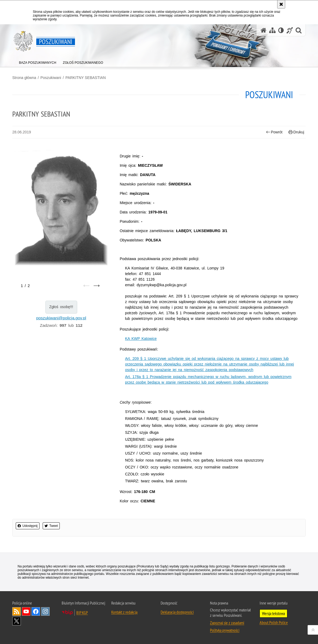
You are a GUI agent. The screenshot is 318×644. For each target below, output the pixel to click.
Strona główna (24, 78)
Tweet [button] (51, 526)
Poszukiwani (51, 78)
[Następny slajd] (97, 286)
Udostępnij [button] (28, 526)
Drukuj (296, 132)
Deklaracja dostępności (177, 612)
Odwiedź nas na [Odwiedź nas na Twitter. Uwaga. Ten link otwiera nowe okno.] (17, 621)
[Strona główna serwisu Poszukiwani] (264, 30)
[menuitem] (38, 61)
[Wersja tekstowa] (281, 30)
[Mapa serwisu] (272, 30)
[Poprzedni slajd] (86, 286)
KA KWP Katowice (141, 339)
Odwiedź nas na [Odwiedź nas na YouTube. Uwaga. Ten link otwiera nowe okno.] (26, 611)
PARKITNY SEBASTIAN (86, 78)
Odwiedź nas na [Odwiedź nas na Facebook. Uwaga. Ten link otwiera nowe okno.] (36, 611)
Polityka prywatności (225, 630)
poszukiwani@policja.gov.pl (61, 318)
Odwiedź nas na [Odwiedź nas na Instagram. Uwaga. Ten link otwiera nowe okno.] (45, 611)
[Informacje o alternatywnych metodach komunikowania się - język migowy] (290, 30)
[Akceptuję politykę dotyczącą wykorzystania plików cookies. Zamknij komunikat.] (281, 4)
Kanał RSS (17, 611)
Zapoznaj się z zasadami (227, 623)
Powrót (274, 132)
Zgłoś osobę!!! (61, 307)
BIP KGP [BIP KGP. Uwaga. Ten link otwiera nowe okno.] (82, 613)
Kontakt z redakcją (124, 612)
